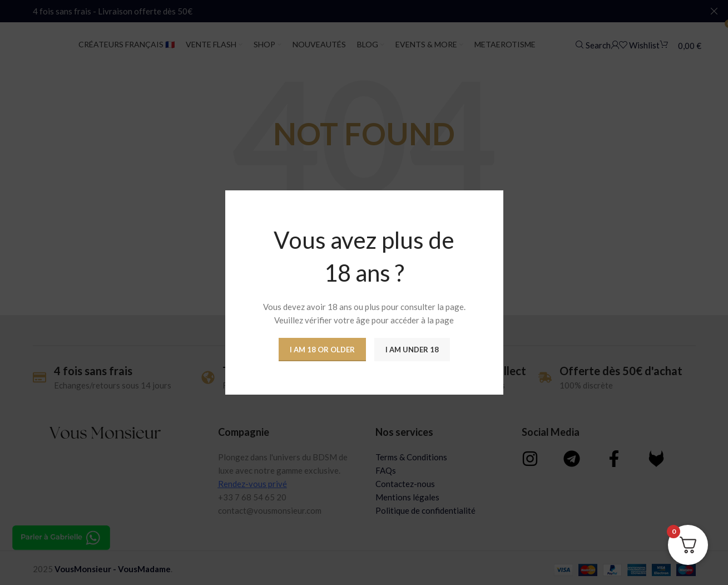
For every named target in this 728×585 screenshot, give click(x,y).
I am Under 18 (412, 350)
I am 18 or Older (322, 350)
